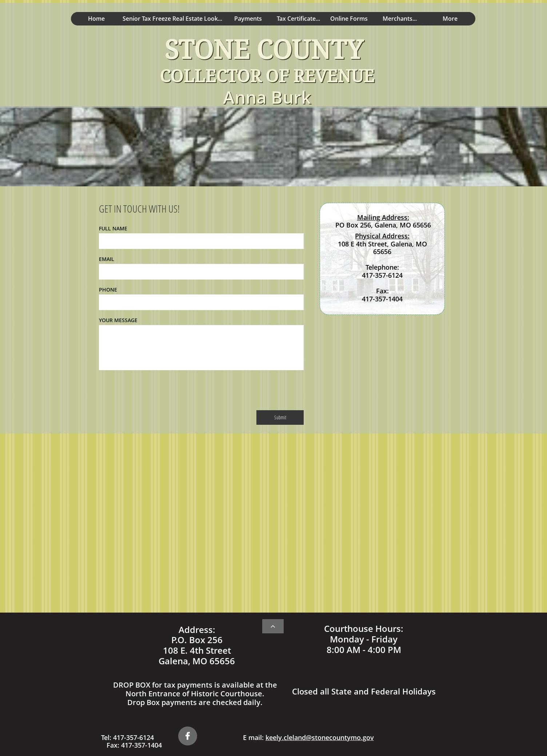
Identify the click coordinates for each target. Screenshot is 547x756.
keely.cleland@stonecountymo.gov (320, 737)
